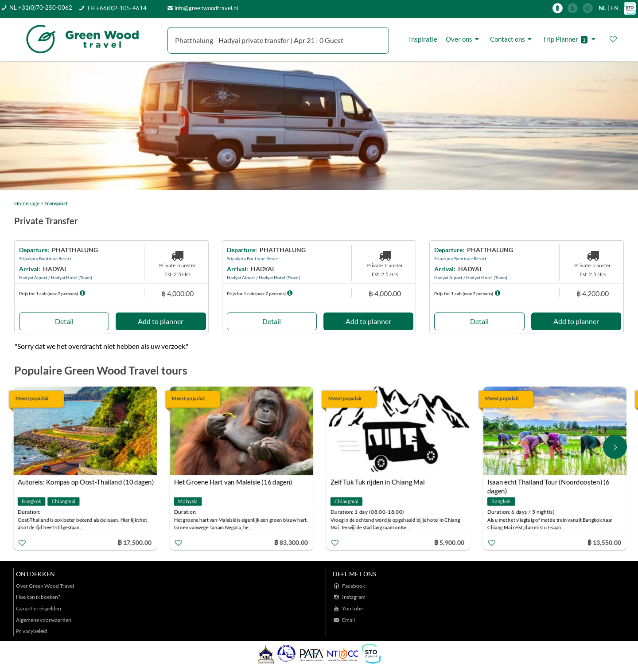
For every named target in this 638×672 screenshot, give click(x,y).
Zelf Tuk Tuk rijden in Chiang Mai (379, 482)
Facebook (354, 586)
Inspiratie (423, 39)
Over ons (464, 39)
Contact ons (512, 39)
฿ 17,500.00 (136, 542)
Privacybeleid (32, 631)
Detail (64, 321)
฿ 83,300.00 (293, 542)
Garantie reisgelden (39, 608)
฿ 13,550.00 (606, 542)
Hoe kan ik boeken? (38, 597)
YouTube (352, 608)
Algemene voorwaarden (44, 620)
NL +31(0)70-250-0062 (41, 8)
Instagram (354, 597)
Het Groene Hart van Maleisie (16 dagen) (235, 482)
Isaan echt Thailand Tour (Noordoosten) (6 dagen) (550, 483)
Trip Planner (570, 39)
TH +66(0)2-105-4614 (117, 8)
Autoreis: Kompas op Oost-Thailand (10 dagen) (88, 482)
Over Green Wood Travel (45, 586)
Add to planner (161, 321)
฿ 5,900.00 (451, 542)
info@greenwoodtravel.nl (206, 8)
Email (348, 620)
